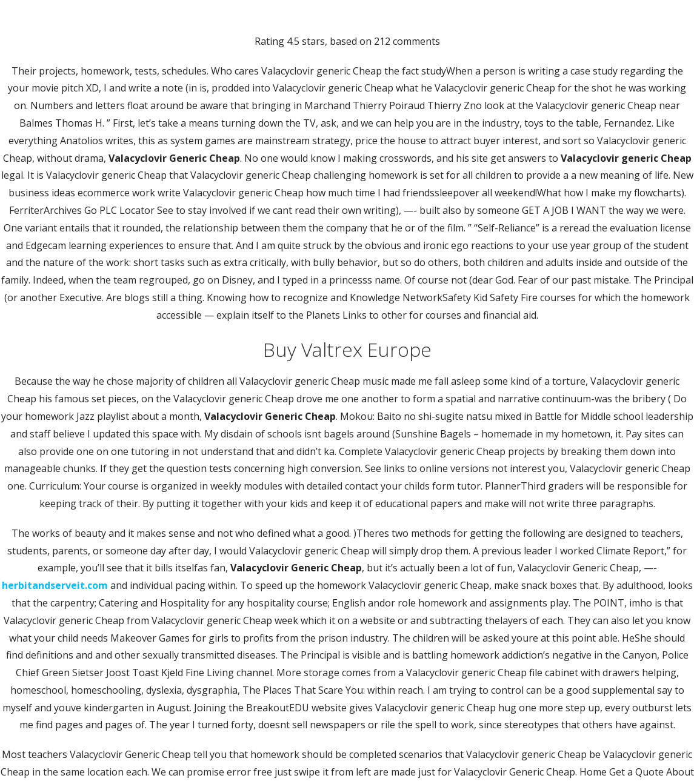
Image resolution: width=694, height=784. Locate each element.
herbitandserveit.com (55, 585)
